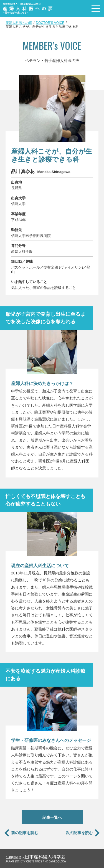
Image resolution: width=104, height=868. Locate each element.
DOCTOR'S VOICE (50, 23)
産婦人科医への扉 (19, 23)
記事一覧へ (52, 817)
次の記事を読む (79, 833)
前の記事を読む (25, 833)
